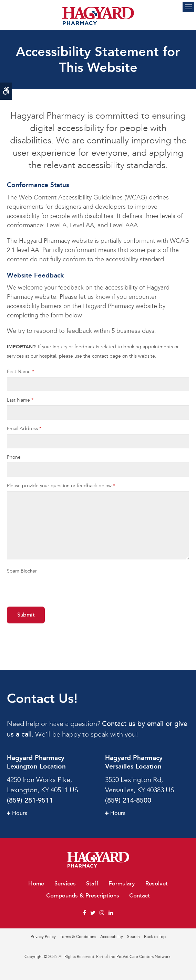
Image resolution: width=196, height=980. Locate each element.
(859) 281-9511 (30, 801)
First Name (20, 372)
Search (133, 937)
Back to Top (155, 937)
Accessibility (112, 937)
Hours (20, 813)
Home (36, 884)
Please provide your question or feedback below (61, 486)
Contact (140, 896)
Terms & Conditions (78, 937)
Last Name (20, 400)
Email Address (24, 429)
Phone (14, 457)
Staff (92, 884)
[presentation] (47, 587)
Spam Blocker (22, 571)
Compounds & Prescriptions (83, 896)
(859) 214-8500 (128, 801)
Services (65, 884)
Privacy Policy (43, 937)
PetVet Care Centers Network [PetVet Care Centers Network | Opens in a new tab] (143, 957)
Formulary (122, 884)
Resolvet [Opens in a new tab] (157, 884)
